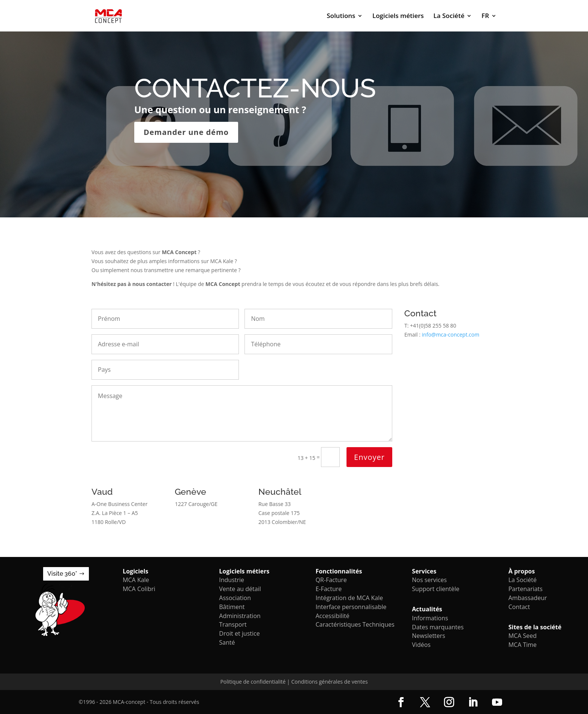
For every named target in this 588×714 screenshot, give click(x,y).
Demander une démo (186, 132)
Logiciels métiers (398, 16)
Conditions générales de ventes (330, 682)
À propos (522, 571)
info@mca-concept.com (451, 335)
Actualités (427, 609)
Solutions (341, 16)
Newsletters (429, 636)
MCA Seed (523, 636)
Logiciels (135, 571)
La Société (449, 16)
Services (424, 571)
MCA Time (523, 645)
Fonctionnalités (339, 571)
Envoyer (369, 457)
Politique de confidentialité (253, 682)
